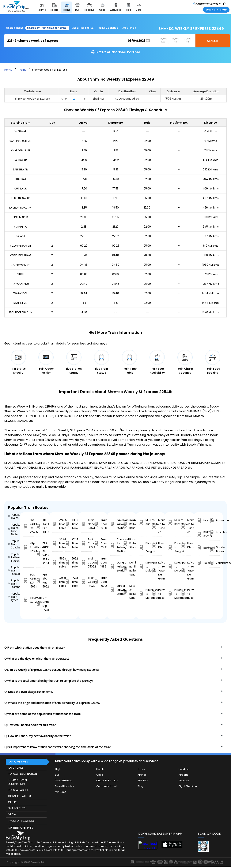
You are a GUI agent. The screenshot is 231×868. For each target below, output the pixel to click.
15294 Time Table (57, 543)
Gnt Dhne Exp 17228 (41, 604)
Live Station (129, 28)
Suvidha (215, 533)
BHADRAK (20, 179)
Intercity (202, 521)
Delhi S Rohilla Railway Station (128, 569)
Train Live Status (108, 28)
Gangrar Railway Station (115, 567)
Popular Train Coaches (14, 544)
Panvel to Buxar (157, 594)
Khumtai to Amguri (144, 547)
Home (8, 70)
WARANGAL (20, 293)
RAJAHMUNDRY (20, 265)
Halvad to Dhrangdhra (157, 545)
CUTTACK (20, 189)
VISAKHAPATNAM (20, 255)
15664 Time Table (57, 563)
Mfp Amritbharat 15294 (28, 547)
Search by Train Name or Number (47, 28)
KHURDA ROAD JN (20, 208)
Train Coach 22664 (99, 524)
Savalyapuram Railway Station (115, 524)
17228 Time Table (70, 582)
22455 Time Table (57, 524)
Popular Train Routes (14, 570)
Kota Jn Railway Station (128, 592)
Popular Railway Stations (14, 557)
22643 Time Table (70, 543)
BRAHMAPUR (20, 217)
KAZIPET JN (20, 303)
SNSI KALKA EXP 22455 (28, 526)
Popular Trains (14, 516)
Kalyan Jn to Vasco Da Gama (157, 571)
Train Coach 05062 (86, 563)
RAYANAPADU (20, 284)
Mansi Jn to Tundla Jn (157, 526)
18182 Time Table (70, 524)
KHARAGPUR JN (20, 150)
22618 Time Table (57, 582)
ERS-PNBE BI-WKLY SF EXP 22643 (41, 553)
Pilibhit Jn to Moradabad (144, 594)
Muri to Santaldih (144, 522)
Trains (22, 70)
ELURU (20, 274)
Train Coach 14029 (86, 582)
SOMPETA (20, 227)
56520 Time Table (70, 563)
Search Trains (15, 28)
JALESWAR (20, 160)
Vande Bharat (215, 549)
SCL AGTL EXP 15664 (28, 581)
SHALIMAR (20, 131)
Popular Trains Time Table (14, 529)
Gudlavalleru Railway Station (128, 524)
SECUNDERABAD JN (20, 312)
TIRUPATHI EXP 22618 (28, 600)
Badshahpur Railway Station (128, 543)
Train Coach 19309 (99, 582)
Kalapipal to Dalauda (144, 567)
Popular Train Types (14, 597)
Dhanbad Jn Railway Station (115, 545)
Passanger (215, 521)
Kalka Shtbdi (202, 534)
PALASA (20, 236)
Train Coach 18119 (99, 563)
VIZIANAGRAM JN (20, 246)
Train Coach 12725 (99, 543)
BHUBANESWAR (20, 198)
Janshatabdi (215, 563)
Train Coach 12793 (86, 543)
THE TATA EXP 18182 (41, 526)
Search (213, 41)
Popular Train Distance (14, 584)
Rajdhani (202, 548)
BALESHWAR (20, 169)
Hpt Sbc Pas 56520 (41, 581)
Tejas (202, 563)
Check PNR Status (82, 28)
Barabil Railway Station (115, 590)
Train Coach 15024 (86, 524)
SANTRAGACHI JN (20, 141)
